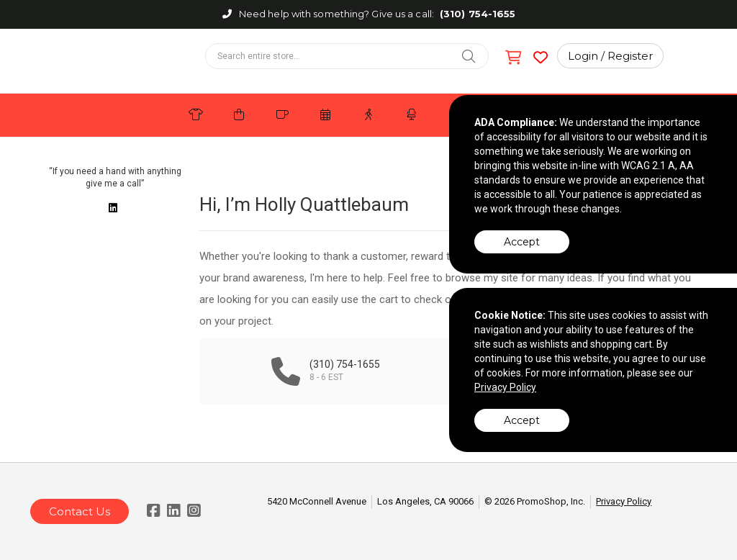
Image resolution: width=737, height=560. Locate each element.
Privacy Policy (624, 501)
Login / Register (610, 56)
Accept (522, 242)
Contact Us (80, 511)
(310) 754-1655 (478, 14)
